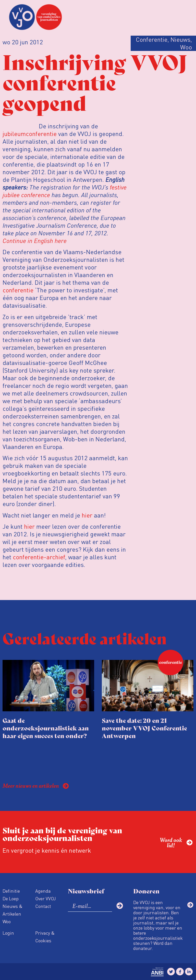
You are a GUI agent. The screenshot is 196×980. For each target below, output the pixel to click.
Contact (43, 906)
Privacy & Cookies (45, 937)
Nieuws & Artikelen (13, 910)
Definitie (11, 891)
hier (87, 515)
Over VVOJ (46, 898)
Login (8, 933)
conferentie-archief (39, 557)
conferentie (18, 290)
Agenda (43, 891)
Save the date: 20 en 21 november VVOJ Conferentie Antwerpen (144, 728)
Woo (7, 921)
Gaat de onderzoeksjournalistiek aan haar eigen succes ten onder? (46, 728)
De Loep (11, 898)
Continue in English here (35, 241)
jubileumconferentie (30, 134)
